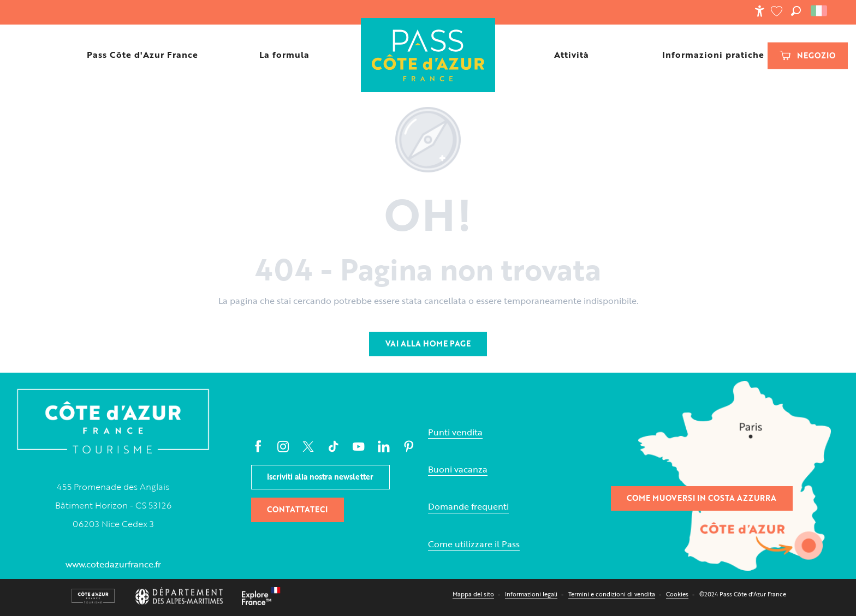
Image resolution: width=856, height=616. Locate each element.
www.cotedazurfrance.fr (113, 564)
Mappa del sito (473, 594)
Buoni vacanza (458, 470)
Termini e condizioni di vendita (612, 594)
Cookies (677, 594)
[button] (796, 11)
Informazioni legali (531, 594)
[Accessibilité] (759, 11)
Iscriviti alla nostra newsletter (320, 477)
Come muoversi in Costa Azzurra (702, 498)
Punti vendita (455, 432)
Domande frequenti (468, 507)
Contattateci (297, 509)
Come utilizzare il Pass (474, 544)
